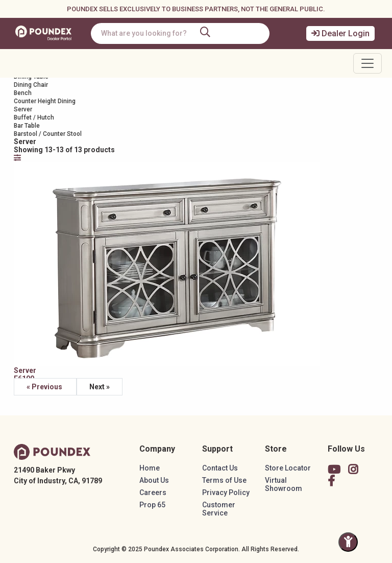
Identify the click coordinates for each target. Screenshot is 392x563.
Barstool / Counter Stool (48, 134)
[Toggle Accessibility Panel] (348, 542)
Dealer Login (340, 33)
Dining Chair (31, 85)
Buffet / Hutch (34, 118)
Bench (23, 93)
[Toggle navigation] (367, 63)
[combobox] (180, 33)
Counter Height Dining (45, 101)
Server (23, 109)
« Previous (45, 387)
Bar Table (27, 126)
